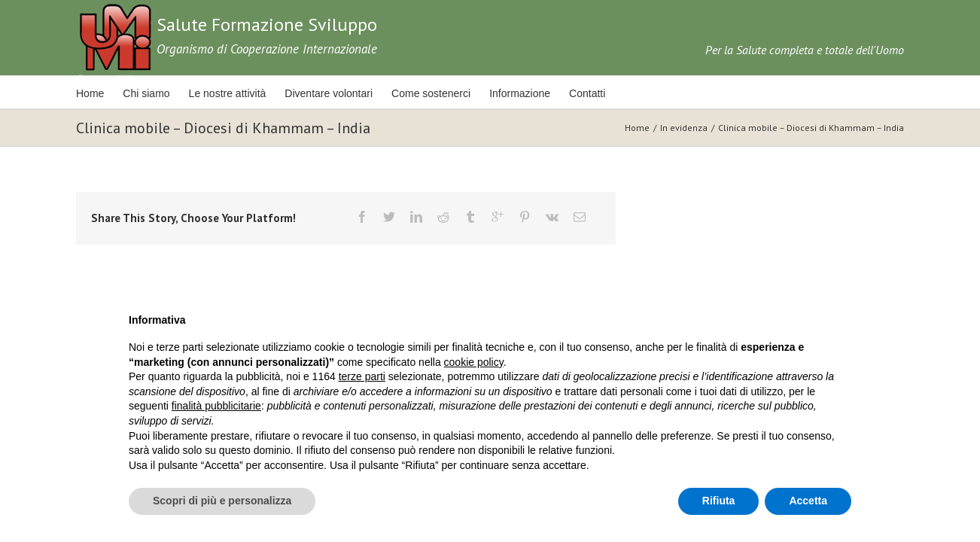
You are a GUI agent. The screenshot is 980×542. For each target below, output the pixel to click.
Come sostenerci (452, 93)
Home (90, 93)
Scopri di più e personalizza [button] (222, 501)
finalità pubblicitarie (216, 406)
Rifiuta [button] (719, 501)
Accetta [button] (808, 501)
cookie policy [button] (474, 362)
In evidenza (684, 128)
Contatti (619, 93)
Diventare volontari (344, 93)
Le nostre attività (238, 93)
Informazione (546, 93)
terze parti (362, 376)
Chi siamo (151, 93)
